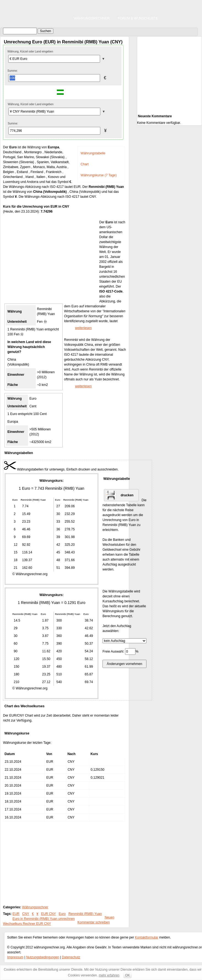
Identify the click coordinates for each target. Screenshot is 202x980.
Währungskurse (17, 733)
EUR (16, 914)
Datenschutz (71, 957)
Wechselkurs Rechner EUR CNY (27, 924)
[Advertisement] (51, 260)
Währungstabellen (19, 453)
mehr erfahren (109, 975)
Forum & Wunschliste (138, 18)
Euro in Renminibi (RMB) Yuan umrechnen (44, 919)
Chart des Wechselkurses (24, 706)
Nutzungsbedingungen (43, 957)
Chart (85, 164)
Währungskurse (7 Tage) (99, 175)
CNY (26, 914)
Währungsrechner (92, 18)
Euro (62, 914)
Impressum (15, 957)
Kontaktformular (147, 937)
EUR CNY (49, 914)
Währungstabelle (93, 153)
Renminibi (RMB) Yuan (85, 914)
